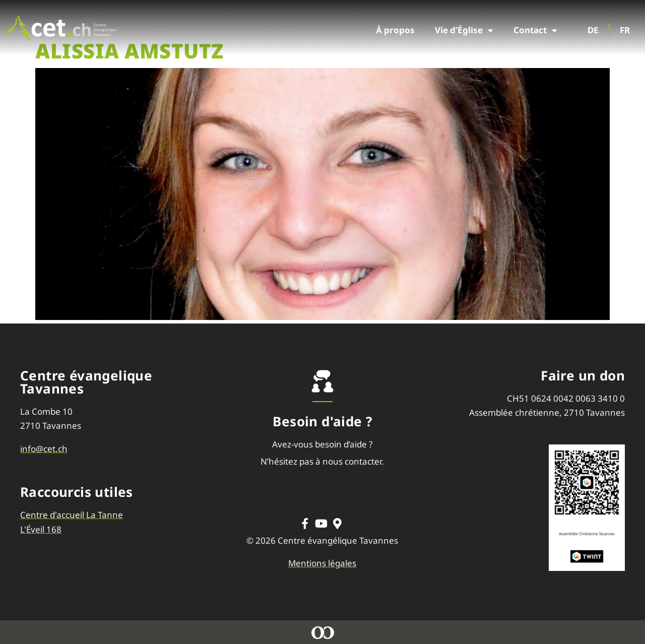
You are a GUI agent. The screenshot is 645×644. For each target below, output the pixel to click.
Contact (535, 30)
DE (593, 30)
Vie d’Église (464, 30)
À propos (395, 30)
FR (625, 30)
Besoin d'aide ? (322, 421)
